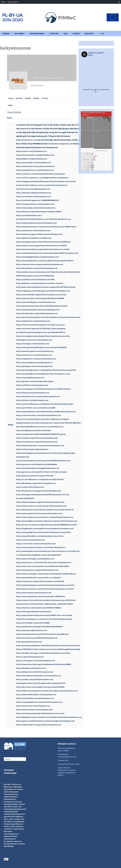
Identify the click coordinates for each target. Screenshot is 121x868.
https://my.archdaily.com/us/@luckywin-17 (34, 362)
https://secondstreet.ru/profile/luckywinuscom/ (37, 442)
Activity (19, 98)
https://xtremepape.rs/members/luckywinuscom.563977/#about (43, 389)
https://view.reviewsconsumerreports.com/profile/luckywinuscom (45, 517)
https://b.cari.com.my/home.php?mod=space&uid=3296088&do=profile (46, 525)
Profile (28, 98)
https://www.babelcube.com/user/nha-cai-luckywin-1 (39, 577)
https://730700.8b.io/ (25, 649)
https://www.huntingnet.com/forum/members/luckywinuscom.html (45, 585)
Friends (36, 98)
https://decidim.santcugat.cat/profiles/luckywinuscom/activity (43, 653)
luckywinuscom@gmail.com (60, 144)
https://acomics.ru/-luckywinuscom (48, 427)
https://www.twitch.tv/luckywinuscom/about (35, 166)
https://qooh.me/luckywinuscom (30, 317)
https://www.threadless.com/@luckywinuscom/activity (40, 536)
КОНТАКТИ (89, 34)
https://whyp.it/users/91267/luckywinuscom (35, 672)
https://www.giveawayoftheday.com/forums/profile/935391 (41, 347)
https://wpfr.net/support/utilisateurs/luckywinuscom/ (39, 234)
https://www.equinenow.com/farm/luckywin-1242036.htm (41, 596)
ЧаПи (65, 34)
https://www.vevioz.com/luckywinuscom (33, 230)
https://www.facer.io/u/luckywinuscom (33, 393)
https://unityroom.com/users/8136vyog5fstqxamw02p (57, 649)
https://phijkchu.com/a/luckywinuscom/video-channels (40, 283)
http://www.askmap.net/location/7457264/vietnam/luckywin (42, 306)
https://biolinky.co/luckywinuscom (31, 668)
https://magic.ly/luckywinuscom (61, 721)
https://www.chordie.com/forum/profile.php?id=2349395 (40, 298)
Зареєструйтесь (13, 2)
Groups (45, 98)
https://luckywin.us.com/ (27, 140)
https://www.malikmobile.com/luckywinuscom (36, 694)
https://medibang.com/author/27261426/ (33, 430)
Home (11, 98)
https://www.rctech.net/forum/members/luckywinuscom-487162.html (46, 600)
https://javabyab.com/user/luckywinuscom (34, 366)
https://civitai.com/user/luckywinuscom (33, 325)
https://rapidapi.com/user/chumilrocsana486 (35, 279)
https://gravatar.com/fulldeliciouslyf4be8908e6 (36, 464)
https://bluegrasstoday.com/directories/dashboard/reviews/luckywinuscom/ (49, 717)
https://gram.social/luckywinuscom (31, 721)
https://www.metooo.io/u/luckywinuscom (34, 355)
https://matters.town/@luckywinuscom (33, 189)
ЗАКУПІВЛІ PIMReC (37, 34)
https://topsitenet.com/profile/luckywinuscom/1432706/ (40, 581)
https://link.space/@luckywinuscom (31, 630)
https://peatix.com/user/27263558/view (38, 276)
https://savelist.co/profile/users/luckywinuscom (37, 438)
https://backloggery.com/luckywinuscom (34, 453)
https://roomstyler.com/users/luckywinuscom (36, 544)
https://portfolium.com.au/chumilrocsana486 (36, 408)
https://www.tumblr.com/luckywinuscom (33, 162)
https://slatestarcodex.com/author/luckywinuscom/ (39, 415)
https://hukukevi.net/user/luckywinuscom (62, 317)
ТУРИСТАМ (54, 34)
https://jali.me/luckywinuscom (29, 642)
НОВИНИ (6, 34)
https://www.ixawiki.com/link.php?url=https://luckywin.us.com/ (43, 374)
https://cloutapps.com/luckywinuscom (33, 344)
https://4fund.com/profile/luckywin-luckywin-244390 (39, 212)
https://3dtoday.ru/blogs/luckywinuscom (34, 193)
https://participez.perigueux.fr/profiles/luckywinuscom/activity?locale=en (48, 645)
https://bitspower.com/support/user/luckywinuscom (39, 491)
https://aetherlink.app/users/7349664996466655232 (38, 200)
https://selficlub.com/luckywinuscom (32, 385)
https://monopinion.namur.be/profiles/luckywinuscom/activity (43, 336)
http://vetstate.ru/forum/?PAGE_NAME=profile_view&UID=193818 (44, 604)
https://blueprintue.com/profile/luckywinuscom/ (37, 268)
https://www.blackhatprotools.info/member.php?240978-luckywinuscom (47, 253)
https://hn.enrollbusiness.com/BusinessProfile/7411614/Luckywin (44, 619)
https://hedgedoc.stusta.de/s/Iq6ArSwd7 (43, 555)
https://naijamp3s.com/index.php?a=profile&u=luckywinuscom (43, 291)
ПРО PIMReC (19, 34)
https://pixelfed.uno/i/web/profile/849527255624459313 (39, 627)
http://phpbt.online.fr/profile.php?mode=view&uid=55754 (41, 683)
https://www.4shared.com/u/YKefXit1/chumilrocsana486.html (42, 634)
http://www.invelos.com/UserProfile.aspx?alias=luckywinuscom (44, 562)
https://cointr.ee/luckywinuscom (30, 487)
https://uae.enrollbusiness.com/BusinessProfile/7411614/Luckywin (45, 404)
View (10, 105)
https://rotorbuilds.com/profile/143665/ (33, 623)
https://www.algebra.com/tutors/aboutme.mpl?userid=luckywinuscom (47, 521)
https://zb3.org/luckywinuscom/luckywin (34, 611)
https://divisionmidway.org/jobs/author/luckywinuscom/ (40, 502)
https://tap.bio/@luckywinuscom (30, 378)
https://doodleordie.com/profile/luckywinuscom (37, 313)
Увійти (3, 2)
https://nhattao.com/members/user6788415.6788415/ (39, 608)
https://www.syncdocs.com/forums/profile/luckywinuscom (41, 506)
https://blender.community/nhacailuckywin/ (35, 381)
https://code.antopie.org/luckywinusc (32, 449)
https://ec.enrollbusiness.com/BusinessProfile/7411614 (40, 479)
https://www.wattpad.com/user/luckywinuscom (36, 223)
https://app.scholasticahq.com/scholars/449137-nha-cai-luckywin (44, 615)
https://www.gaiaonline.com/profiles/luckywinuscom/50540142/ (43, 242)
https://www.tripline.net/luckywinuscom (33, 551)
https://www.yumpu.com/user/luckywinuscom (36, 208)
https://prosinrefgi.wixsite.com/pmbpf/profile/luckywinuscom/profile (46, 370)
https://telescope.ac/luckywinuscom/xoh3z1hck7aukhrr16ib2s (43, 566)
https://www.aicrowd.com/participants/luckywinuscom (40, 264)
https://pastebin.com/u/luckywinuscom (61, 691)
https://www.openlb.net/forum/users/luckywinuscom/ (39, 513)
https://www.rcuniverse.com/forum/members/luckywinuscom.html (45, 589)
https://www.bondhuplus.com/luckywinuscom (36, 302)
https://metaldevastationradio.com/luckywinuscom (38, 676)
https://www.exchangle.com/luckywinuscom (35, 559)
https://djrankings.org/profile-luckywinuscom (36, 483)
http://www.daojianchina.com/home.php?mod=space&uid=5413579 (45, 261)
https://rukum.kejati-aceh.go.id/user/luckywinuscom (39, 725)
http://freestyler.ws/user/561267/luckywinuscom (37, 638)
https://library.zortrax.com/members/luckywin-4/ (46, 185)
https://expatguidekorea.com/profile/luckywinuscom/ (39, 702)
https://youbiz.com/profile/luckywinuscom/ (35, 679)
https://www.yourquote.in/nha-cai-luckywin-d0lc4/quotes (41, 547)
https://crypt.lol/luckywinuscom (30, 657)
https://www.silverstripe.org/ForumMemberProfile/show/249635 (44, 664)
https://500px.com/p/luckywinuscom (32, 159)
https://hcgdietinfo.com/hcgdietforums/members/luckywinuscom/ (45, 528)
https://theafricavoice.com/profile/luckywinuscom (38, 396)
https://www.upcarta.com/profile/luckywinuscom (37, 570)
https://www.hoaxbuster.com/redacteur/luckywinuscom (40, 445)
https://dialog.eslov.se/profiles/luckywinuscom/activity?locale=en (45, 510)
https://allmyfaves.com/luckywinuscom (33, 321)
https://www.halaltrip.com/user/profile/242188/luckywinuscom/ (43, 461)
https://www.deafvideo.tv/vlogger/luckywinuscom (38, 468)
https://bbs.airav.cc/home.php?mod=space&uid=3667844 (40, 687)
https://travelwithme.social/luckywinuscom (35, 698)
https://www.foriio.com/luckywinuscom (33, 706)
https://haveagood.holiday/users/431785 (33, 494)
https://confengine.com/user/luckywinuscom (36, 660)
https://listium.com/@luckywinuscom (32, 400)
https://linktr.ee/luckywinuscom (30, 691)
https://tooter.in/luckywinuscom (30, 419)
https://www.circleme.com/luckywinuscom (34, 710)
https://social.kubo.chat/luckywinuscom (33, 196)
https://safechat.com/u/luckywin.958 (32, 174)
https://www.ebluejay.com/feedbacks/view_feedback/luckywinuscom (46, 411)
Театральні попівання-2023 (68, 764)
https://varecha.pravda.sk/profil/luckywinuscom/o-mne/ (40, 713)
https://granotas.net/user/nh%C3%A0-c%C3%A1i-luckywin (41, 472)
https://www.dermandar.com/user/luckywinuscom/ (38, 310)
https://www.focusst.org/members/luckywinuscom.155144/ (41, 245)
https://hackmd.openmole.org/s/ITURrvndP (35, 476)
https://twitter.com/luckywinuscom (31, 151)
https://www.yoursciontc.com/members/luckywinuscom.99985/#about (46, 227)
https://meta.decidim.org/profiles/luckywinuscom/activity (41, 295)
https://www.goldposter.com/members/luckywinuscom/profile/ (43, 532)
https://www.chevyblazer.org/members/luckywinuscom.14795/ (43, 249)
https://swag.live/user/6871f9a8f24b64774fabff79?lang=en (41, 434)
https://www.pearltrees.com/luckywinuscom (35, 204)
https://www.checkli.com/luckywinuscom (34, 593)
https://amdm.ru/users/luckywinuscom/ (33, 272)
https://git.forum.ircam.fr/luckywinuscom (34, 340)
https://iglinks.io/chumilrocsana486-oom (34, 238)
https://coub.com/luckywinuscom (30, 540)
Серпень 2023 (63, 760)
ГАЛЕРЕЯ (76, 34)
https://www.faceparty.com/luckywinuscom (35, 351)
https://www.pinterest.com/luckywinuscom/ (35, 170)
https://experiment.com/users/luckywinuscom (36, 359)
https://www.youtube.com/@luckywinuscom (35, 155)
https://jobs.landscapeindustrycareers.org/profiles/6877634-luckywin (46, 287)
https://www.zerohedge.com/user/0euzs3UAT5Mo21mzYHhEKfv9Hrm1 (46, 574)
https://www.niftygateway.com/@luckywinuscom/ (37, 257)
